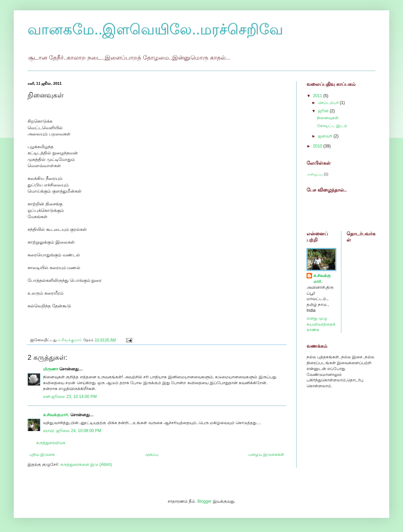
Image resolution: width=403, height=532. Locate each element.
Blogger (204, 501)
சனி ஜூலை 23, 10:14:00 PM (70, 397)
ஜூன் (324, 111)
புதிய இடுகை (42, 454)
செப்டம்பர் (329, 103)
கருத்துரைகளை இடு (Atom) (86, 464)
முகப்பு (152, 454)
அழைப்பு (315, 174)
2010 (318, 146)
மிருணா (51, 369)
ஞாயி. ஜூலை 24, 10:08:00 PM (72, 431)
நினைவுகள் (328, 118)
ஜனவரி (326, 136)
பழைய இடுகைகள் (266, 454)
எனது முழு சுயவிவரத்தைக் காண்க (321, 324)
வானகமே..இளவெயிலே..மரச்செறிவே (155, 29)
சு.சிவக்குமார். (56, 415)
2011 (318, 96)
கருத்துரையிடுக (51, 443)
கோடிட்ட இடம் (332, 126)
